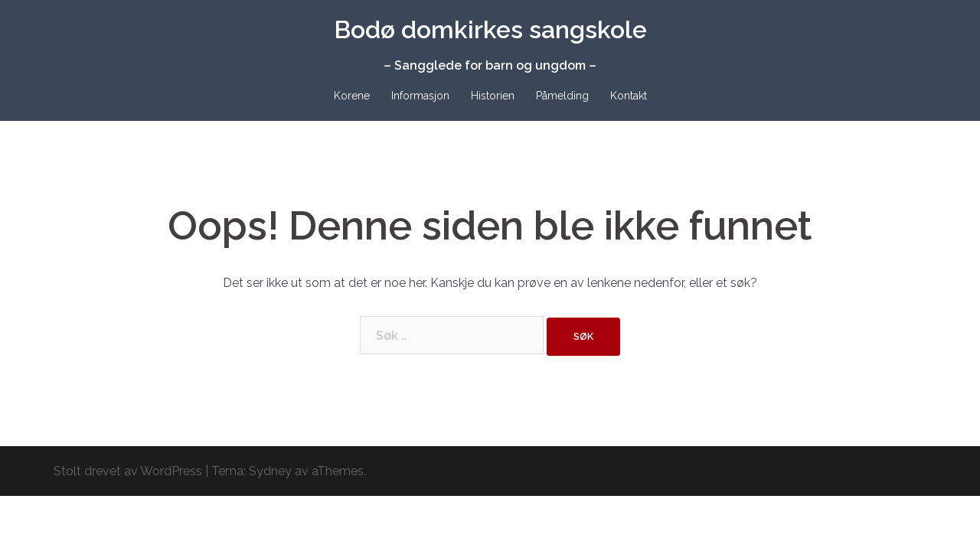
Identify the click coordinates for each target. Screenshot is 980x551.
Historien (493, 96)
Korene (352, 96)
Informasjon (420, 96)
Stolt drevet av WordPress (128, 471)
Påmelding (562, 96)
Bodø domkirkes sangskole (490, 29)
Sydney (270, 471)
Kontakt (629, 96)
